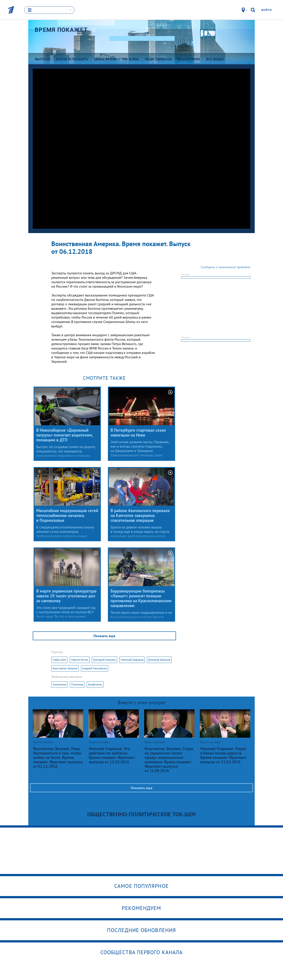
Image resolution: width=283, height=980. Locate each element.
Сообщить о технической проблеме (226, 267)
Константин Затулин (65, 668)
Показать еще (104, 636)
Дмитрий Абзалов (159, 660)
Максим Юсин (80, 660)
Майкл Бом (59, 660)
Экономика (59, 685)
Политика (77, 685)
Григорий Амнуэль (104, 660)
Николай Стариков (132, 660)
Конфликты (95, 685)
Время (61, 30)
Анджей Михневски (95, 668)
